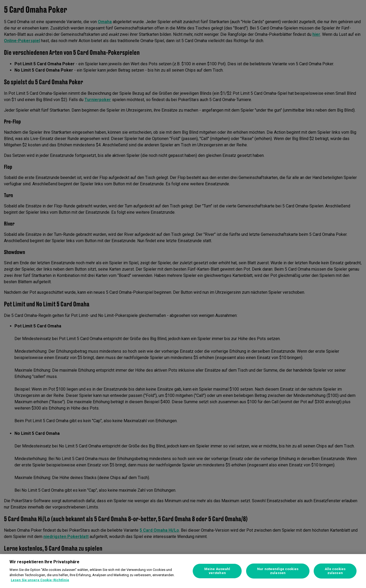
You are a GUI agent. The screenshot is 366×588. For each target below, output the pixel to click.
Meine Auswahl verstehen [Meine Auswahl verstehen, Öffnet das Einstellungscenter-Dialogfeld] (217, 571)
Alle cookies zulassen (335, 571)
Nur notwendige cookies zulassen (278, 571)
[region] (183, 571)
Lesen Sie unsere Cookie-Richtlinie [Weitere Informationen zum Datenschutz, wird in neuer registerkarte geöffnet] (40, 580)
